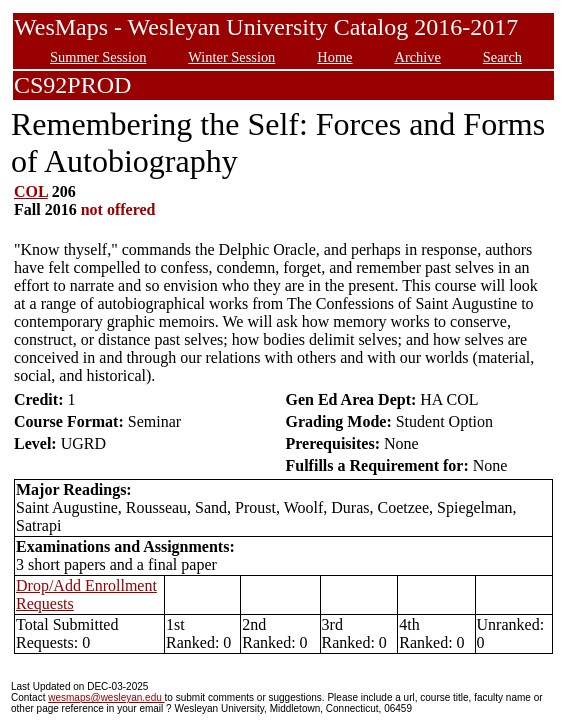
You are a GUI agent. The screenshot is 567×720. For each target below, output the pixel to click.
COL (31, 191)
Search (502, 57)
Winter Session (231, 57)
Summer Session (98, 57)
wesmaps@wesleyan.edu (106, 697)
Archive (417, 57)
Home (334, 57)
